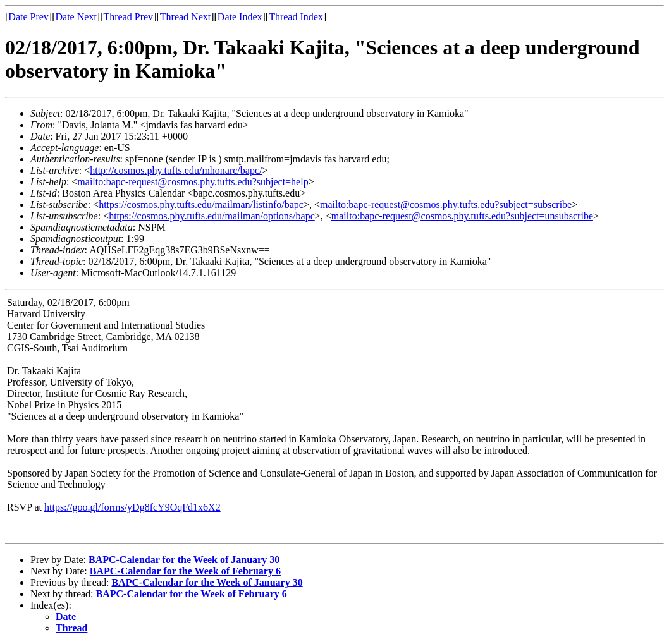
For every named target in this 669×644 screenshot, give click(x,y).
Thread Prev (128, 17)
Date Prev (28, 17)
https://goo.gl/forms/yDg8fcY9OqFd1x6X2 (132, 507)
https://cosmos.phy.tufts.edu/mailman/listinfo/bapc (201, 204)
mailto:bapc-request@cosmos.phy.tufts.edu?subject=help (193, 182)
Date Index (240, 17)
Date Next (76, 17)
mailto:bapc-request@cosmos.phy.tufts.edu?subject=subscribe (446, 204)
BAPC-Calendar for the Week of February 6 (185, 571)
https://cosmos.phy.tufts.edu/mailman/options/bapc (212, 216)
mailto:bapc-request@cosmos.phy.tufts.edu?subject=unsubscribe (462, 216)
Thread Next (185, 17)
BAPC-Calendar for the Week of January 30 (184, 560)
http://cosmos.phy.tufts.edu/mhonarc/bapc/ (176, 170)
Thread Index (296, 17)
